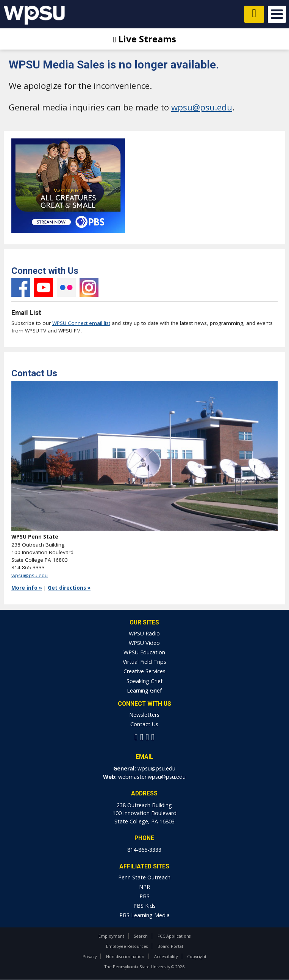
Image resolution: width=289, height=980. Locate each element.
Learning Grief (144, 690)
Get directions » (69, 588)
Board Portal (170, 946)
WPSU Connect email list (81, 323)
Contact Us (144, 724)
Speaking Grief (144, 681)
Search (141, 936)
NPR (144, 887)
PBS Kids (144, 906)
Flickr (66, 287)
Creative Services (144, 671)
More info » (27, 588)
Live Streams (144, 39)
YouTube (44, 287)
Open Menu (277, 14)
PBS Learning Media (144, 915)
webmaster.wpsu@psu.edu (152, 777)
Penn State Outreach (144, 877)
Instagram (89, 287)
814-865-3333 (144, 850)
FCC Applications (174, 936)
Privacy (90, 956)
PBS (144, 896)
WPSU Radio (144, 633)
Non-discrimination (125, 956)
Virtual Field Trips (144, 662)
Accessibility (166, 956)
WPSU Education (144, 652)
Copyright (197, 956)
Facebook (21, 287)
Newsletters (144, 715)
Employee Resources (127, 946)
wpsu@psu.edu (202, 107)
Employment (111, 936)
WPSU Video (144, 643)
